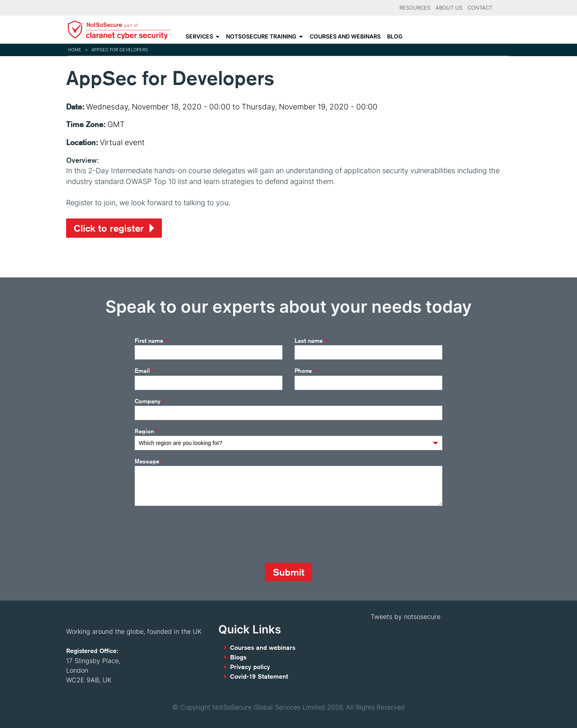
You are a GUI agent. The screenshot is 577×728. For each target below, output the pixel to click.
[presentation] (196, 534)
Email (144, 371)
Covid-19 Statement (259, 676)
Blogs (238, 657)
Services (199, 36)
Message (149, 462)
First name (151, 341)
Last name (311, 341)
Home (75, 50)
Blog (395, 36)
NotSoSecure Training (261, 36)
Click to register (109, 228)
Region (146, 431)
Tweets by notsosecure (406, 617)
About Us (449, 8)
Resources (415, 8)
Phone (305, 371)
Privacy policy (250, 667)
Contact (480, 8)
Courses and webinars (345, 36)
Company (150, 401)
